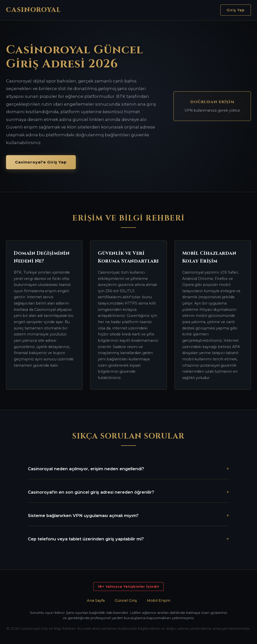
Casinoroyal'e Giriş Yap (41, 162)
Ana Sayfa (96, 600)
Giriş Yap (236, 10)
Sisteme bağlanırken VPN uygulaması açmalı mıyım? (83, 516)
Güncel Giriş (126, 600)
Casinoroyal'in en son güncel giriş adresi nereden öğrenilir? (91, 492)
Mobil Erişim (159, 600)
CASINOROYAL (34, 10)
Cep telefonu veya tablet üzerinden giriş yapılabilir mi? (86, 539)
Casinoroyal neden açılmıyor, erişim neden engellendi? (86, 469)
